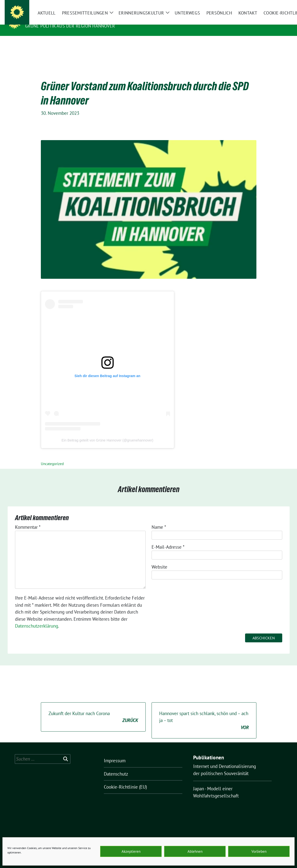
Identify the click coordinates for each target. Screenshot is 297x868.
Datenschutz (116, 766)
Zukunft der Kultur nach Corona (93, 710)
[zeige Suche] (281, 4)
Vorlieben (259, 851)
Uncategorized (52, 456)
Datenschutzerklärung (37, 618)
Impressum (115, 753)
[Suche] (274, 4)
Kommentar (28, 519)
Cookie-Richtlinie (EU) (125, 779)
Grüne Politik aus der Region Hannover (70, 26)
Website (159, 559)
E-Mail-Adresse (168, 539)
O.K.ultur (38, 19)
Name (159, 519)
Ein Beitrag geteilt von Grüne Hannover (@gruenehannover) (107, 433)
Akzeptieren (131, 851)
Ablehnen (195, 851)
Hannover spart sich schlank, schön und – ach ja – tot (204, 713)
